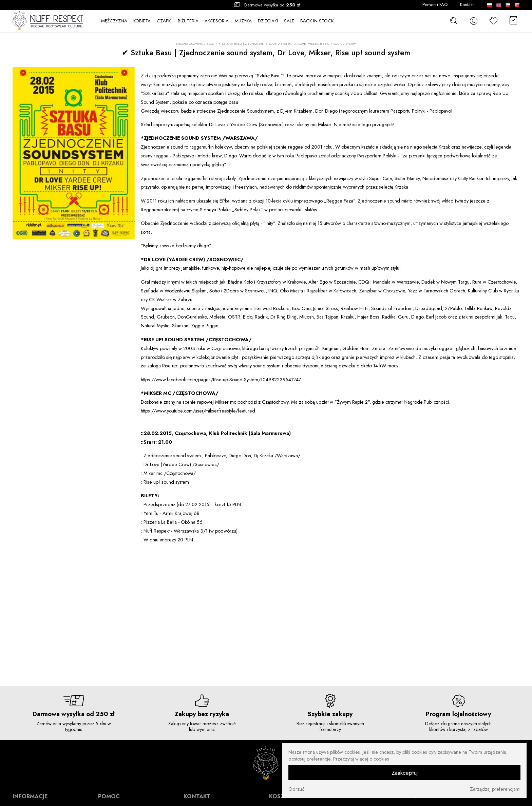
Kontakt (467, 5)
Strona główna (189, 44)
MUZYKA (243, 21)
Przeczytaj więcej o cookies (361, 759)
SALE (289, 21)
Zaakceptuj (405, 773)
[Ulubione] (494, 21)
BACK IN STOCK (317, 21)
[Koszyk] (513, 21)
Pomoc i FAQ (435, 5)
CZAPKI (164, 21)
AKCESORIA (217, 21)
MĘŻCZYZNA (114, 21)
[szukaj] (454, 21)
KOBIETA (142, 21)
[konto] (474, 21)
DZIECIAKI (268, 21)
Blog (211, 44)
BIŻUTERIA (188, 21)
